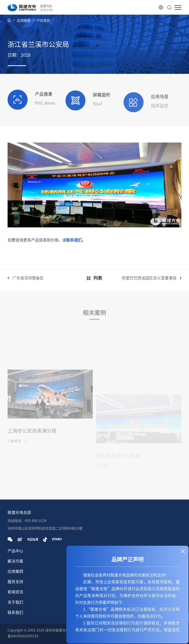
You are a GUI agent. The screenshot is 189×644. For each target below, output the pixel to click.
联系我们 (74, 240)
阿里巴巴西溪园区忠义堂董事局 (149, 278)
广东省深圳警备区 (28, 278)
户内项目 (43, 21)
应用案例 (24, 21)
